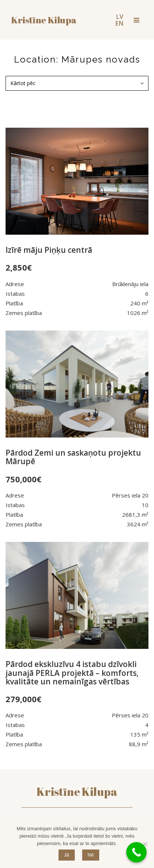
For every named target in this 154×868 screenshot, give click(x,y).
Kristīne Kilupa (77, 792)
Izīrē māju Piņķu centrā (49, 250)
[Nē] (145, 844)
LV (120, 17)
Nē (91, 855)
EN (120, 23)
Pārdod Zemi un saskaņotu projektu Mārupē (73, 457)
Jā (67, 855)
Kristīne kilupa (44, 20)
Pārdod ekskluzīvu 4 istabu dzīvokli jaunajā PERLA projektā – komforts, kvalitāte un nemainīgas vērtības (72, 673)
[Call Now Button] (136, 852)
